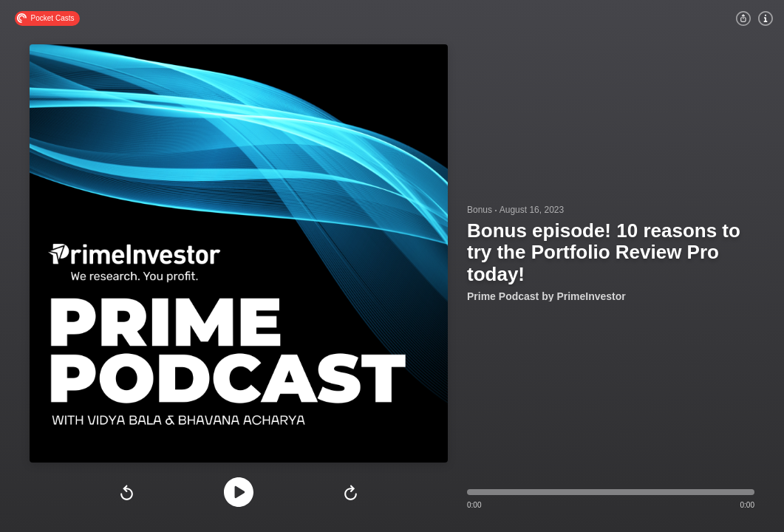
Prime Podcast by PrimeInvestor (546, 296)
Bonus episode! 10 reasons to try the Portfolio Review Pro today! (604, 252)
